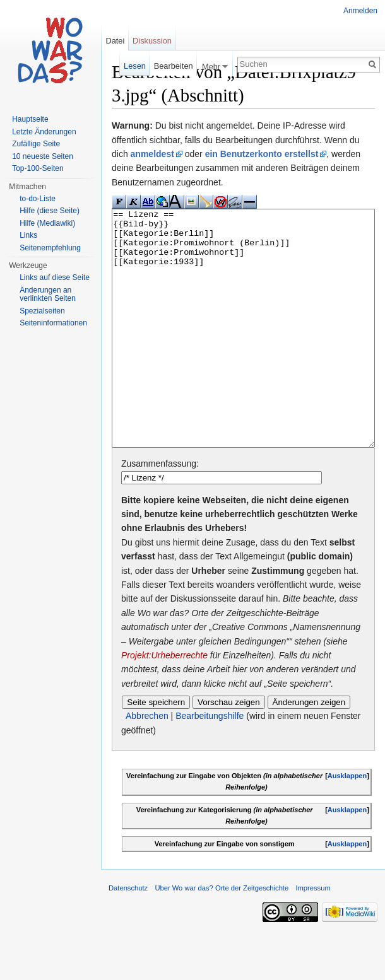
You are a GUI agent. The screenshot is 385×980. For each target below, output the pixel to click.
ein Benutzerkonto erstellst (262, 154)
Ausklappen (347, 823)
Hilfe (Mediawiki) (47, 223)
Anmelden (360, 11)
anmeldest (152, 154)
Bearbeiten (174, 66)
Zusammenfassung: (160, 511)
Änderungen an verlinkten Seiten (48, 295)
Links (28, 235)
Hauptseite (30, 119)
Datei (115, 41)
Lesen (135, 66)
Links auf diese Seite (55, 277)
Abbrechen (147, 763)
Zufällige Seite (36, 144)
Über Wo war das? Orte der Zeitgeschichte (222, 935)
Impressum (313, 935)
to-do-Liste (38, 199)
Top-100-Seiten (38, 168)
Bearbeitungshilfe (210, 763)
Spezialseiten (42, 311)
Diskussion (152, 41)
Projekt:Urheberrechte (164, 703)
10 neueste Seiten (43, 156)
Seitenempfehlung (50, 248)
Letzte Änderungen (44, 132)
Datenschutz (128, 935)
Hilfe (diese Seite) (50, 211)
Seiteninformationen (53, 323)
